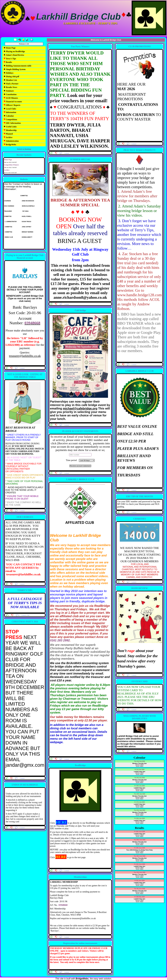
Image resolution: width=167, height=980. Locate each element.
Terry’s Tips (10, 59)
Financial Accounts (13, 102)
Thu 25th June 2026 (139, 840)
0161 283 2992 (60, 640)
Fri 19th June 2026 (139, 848)
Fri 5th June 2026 (140, 881)
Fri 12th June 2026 (139, 864)
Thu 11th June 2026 (139, 872)
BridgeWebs (10, 145)
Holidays (8, 73)
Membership (10, 130)
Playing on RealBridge (14, 51)
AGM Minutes (11, 98)
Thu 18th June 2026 (139, 856)
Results (8, 62)
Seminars (9, 91)
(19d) (28, 615)
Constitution (10, 94)
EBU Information (12, 123)
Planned (8, 134)
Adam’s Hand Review (14, 55)
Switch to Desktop (24, 149)
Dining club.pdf (11, 77)
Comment (22, 368)
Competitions (10, 119)
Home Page (10, 48)
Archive (8, 137)
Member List (10, 80)
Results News (10, 87)
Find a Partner (11, 84)
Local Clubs (10, 109)
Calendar (9, 116)
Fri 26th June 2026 (139, 832)
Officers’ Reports (12, 105)
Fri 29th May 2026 (139, 897)
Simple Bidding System (15, 69)
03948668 (32, 323)
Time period (72, 460)
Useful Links (10, 127)
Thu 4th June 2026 (139, 889)
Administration (11, 141)
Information (10, 112)
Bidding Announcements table (17, 66)
